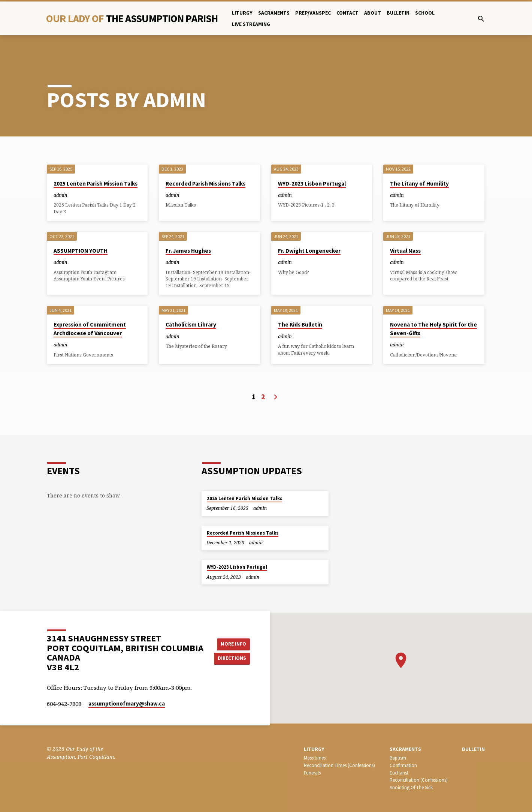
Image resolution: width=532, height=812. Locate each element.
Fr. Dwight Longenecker (309, 251)
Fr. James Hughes (188, 251)
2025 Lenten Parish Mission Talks (96, 184)
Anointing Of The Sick (411, 787)
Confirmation (403, 765)
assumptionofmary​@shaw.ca (127, 703)
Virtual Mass (405, 251)
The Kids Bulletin (300, 324)
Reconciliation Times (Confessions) (339, 765)
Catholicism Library (191, 324)
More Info (233, 644)
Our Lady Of (132, 18)
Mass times (315, 758)
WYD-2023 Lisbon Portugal (312, 184)
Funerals (312, 773)
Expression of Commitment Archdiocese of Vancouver (90, 329)
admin (61, 195)
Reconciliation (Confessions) (419, 780)
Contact (347, 13)
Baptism (398, 758)
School (425, 13)
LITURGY (314, 749)
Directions (233, 658)
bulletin (398, 13)
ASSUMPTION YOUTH (81, 251)
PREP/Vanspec (313, 13)
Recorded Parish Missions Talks (205, 184)
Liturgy (242, 13)
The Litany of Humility (419, 184)
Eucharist (399, 773)
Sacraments (274, 13)
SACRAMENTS (405, 749)
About (373, 13)
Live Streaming (251, 24)
